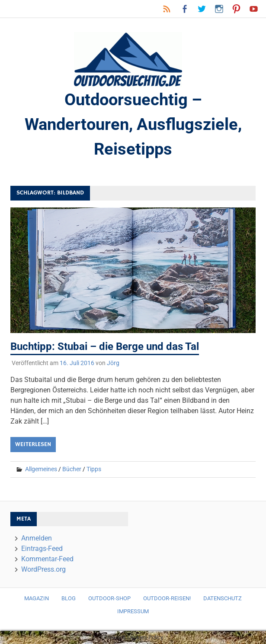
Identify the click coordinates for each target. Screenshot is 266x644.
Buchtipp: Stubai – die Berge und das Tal (105, 346)
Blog (69, 598)
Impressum (133, 611)
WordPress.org (43, 569)
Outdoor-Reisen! (167, 598)
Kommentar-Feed (47, 559)
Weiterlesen (33, 444)
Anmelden (37, 538)
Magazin (37, 598)
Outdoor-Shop (109, 598)
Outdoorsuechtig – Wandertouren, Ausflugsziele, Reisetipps (133, 124)
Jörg (113, 363)
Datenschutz (223, 598)
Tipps (94, 469)
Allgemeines (41, 469)
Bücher (72, 469)
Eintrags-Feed (42, 549)
